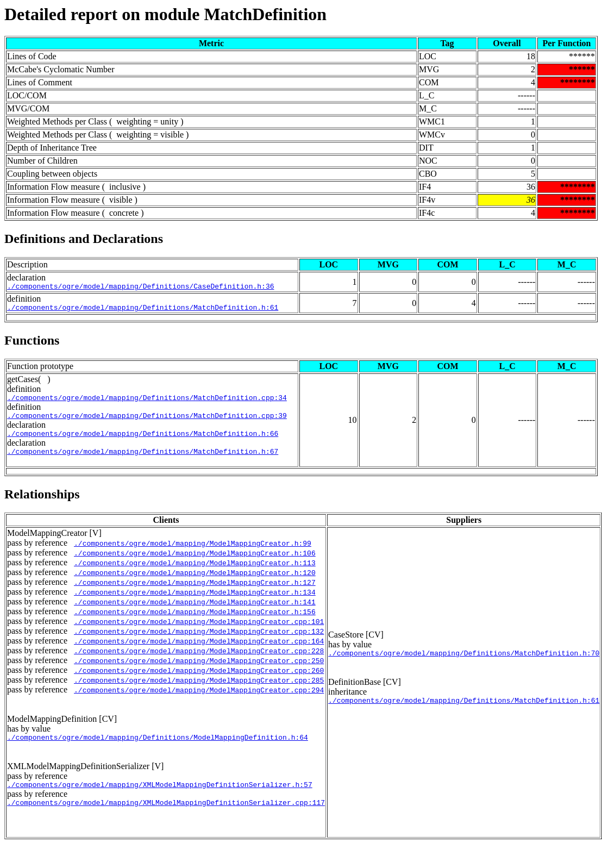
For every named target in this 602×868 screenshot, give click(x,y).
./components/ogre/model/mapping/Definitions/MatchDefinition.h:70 (464, 665)
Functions (32, 344)
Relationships (42, 504)
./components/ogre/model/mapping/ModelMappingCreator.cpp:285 (199, 690)
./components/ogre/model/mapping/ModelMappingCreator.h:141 (195, 611)
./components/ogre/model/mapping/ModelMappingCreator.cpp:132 (199, 641)
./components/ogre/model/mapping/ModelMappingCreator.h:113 (195, 572)
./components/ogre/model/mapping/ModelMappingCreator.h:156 (195, 621)
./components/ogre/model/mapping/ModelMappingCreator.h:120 (195, 582)
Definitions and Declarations (84, 239)
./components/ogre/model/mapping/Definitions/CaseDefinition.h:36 (140, 288)
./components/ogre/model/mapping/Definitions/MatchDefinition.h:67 (143, 461)
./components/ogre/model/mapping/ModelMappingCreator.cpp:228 (199, 660)
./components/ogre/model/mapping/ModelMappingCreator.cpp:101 (199, 631)
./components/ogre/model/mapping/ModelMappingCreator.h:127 (195, 592)
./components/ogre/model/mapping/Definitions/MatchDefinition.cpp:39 (147, 422)
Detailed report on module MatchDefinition (165, 14)
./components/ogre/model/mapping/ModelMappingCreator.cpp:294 (199, 700)
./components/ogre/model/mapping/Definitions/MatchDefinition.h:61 (143, 310)
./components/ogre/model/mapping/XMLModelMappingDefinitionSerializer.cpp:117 (166, 817)
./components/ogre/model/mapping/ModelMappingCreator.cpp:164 (199, 651)
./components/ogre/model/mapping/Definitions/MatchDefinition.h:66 (143, 441)
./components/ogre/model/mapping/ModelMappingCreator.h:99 (193, 553)
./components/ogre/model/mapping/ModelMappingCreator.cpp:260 (199, 680)
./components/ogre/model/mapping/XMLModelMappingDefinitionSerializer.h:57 (160, 797)
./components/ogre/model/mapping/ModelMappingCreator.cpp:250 (199, 670)
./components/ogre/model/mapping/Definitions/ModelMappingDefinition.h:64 (158, 748)
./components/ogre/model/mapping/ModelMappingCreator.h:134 (195, 602)
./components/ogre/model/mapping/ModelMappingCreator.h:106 (195, 563)
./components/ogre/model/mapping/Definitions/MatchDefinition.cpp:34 (147, 402)
